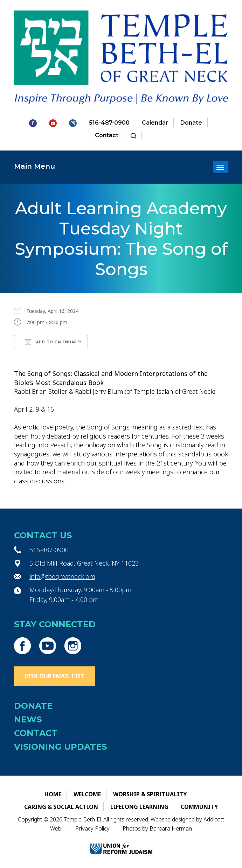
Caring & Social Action (61, 807)
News (28, 719)
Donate (191, 123)
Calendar (155, 123)
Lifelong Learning (139, 807)
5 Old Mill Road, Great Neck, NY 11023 (84, 563)
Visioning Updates (60, 747)
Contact (107, 135)
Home (53, 794)
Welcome (87, 794)
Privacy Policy (92, 828)
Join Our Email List (54, 676)
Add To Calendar (51, 342)
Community (199, 807)
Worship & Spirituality (150, 794)
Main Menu (34, 166)
